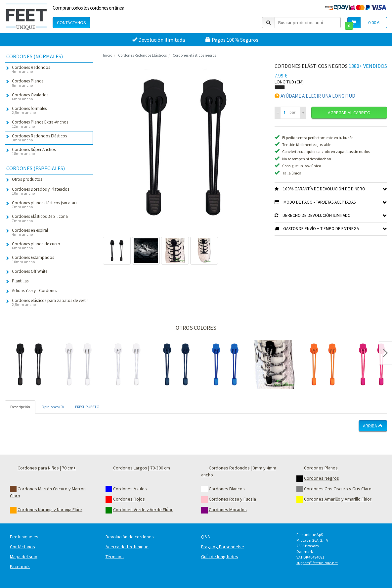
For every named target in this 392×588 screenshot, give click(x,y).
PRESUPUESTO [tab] (87, 407)
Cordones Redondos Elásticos (142, 55)
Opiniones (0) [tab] (53, 407)
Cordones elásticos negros (194, 55)
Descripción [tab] (20, 407)
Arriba (373, 426)
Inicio (108, 55)
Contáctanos (71, 23)
